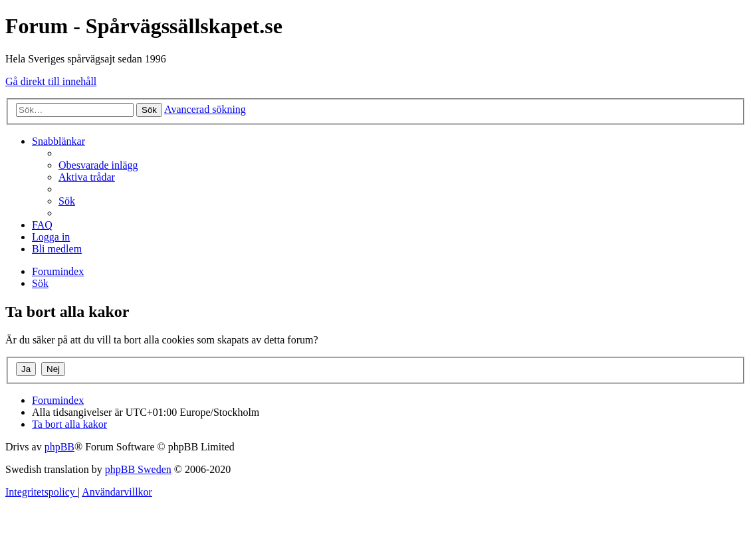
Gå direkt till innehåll (51, 81)
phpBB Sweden (138, 469)
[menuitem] (98, 165)
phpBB (59, 447)
